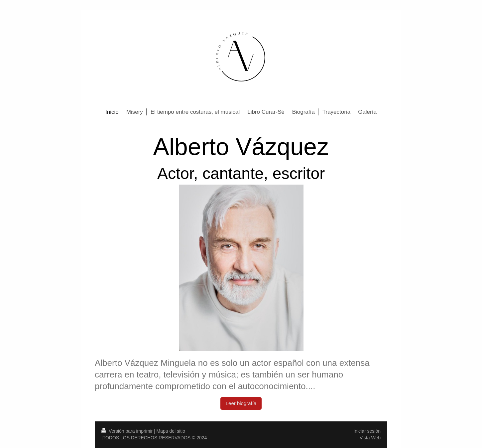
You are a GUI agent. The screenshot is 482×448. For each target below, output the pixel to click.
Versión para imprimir (128, 431)
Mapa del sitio (171, 431)
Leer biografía (241, 403)
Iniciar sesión (367, 431)
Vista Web (370, 438)
